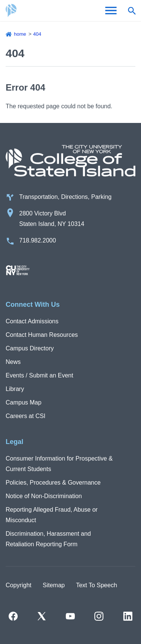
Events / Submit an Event (39, 375)
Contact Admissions (32, 321)
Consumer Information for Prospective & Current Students (59, 464)
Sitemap (54, 585)
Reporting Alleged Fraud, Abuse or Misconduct (52, 515)
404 (37, 34)
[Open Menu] (111, 11)
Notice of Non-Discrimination (44, 496)
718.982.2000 (38, 240)
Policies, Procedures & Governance (53, 483)
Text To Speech (96, 585)
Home (20, 34)
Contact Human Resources (42, 335)
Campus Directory (30, 348)
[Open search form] (132, 11)
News (13, 362)
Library (15, 389)
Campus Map (23, 402)
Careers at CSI (26, 416)
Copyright (18, 585)
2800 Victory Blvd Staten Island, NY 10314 (52, 219)
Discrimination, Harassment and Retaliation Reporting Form (48, 539)
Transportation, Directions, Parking (65, 197)
